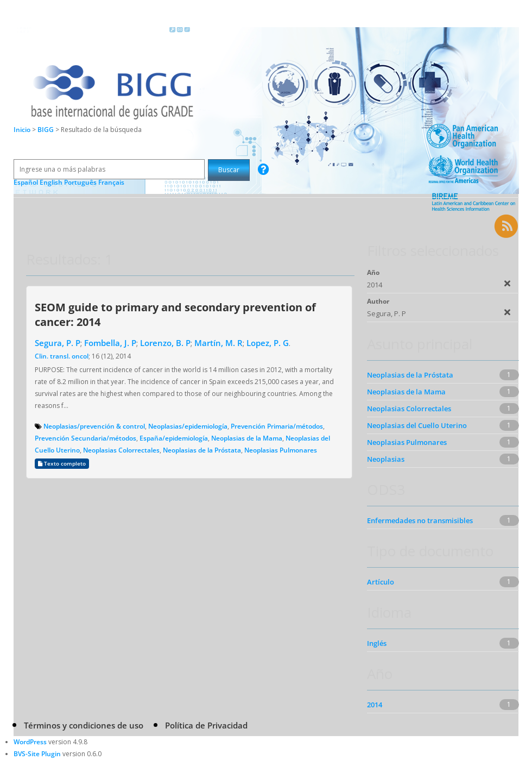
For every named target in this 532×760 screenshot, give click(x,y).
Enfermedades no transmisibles (420, 520)
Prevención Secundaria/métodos (85, 438)
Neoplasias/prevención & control (94, 426)
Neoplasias (386, 459)
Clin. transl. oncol (62, 356)
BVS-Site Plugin (37, 754)
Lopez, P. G (268, 343)
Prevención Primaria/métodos (277, 426)
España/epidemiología (174, 438)
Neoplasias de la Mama (247, 438)
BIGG (46, 130)
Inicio (22, 130)
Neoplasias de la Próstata (202, 450)
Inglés (377, 643)
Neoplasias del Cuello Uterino (417, 425)
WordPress (30, 742)
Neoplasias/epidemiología (188, 426)
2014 (375, 705)
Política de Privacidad (206, 725)
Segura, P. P (58, 343)
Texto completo (62, 464)
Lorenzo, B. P (165, 343)
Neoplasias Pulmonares (281, 450)
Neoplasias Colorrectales (121, 450)
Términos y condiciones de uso (84, 725)
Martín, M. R (218, 343)
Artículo (381, 582)
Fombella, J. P (110, 343)
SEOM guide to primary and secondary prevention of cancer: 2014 (175, 314)
